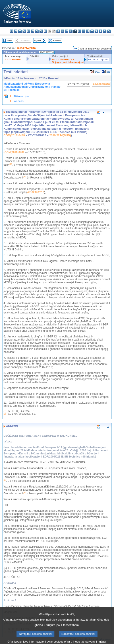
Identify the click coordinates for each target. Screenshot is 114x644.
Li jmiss (38, 41)
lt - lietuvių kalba (67, 31)
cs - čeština (20, 31)
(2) (5, 414)
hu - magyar (71, 31)
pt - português (88, 31)
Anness (19, 101)
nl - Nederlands (79, 31)
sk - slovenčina (96, 31)
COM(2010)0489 (14, 135)
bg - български (11, 31)
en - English (41, 31)
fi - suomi (105, 31)
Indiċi (9, 41)
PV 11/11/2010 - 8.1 (63, 59)
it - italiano (58, 31)
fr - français (45, 31)
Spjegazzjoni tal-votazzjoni (68, 62)
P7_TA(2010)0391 (98, 59)
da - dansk (24, 31)
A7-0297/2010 (13, 59)
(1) (5, 411)
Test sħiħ (57, 41)
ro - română (92, 31)
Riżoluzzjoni (22, 96)
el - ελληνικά (37, 31)
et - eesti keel (33, 31)
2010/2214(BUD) (26, 48)
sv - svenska (109, 31)
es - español (16, 31)
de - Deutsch (28, 31)
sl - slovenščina (101, 31)
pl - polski (84, 31)
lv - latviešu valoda (62, 31)
